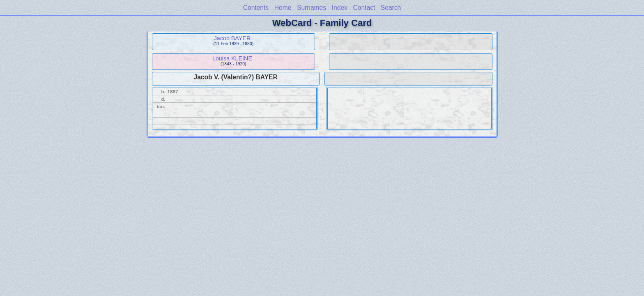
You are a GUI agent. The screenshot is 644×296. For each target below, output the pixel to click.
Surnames (312, 8)
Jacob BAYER (232, 38)
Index (340, 8)
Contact (364, 8)
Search (391, 8)
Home (283, 8)
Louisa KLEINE (232, 58)
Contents (256, 8)
